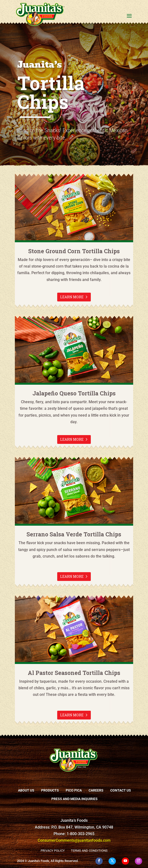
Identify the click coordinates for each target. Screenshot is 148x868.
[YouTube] (125, 861)
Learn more (72, 297)
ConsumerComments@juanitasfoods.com (74, 840)
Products (50, 790)
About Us (26, 790)
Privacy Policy (53, 851)
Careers (96, 790)
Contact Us (121, 790)
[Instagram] (139, 861)
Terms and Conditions (89, 851)
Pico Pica (74, 790)
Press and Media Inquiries (74, 799)
